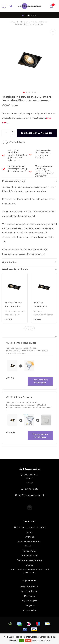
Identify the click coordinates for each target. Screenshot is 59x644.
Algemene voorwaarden (30, 542)
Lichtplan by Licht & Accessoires (29, 527)
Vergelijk (30, 605)
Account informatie (29, 587)
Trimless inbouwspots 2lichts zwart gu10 (43, 306)
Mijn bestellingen (29, 591)
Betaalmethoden (30, 555)
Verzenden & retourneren (30, 560)
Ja (21, 641)
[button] (24, 92)
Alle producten (29, 610)
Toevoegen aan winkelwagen (37, 133)
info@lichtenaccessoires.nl (31, 495)
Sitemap (30, 565)
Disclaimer (30, 546)
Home (12, 22)
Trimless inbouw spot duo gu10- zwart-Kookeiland (14, 306)
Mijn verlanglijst (30, 601)
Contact (29, 532)
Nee (28, 641)
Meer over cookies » (41, 641)
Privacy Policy (29, 551)
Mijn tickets (29, 596)
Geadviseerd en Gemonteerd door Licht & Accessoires (29, 571)
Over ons (29, 537)
